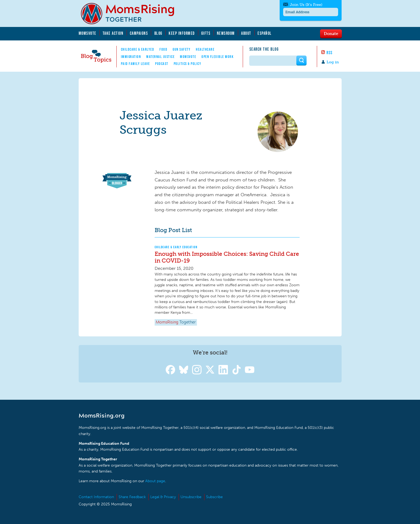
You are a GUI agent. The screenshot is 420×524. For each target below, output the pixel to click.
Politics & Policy (188, 64)
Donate (331, 33)
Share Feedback (132, 497)
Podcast (162, 64)
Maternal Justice (160, 57)
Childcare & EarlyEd (138, 49)
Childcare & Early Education (176, 247)
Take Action (113, 33)
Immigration (131, 57)
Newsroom (226, 33)
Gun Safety (182, 49)
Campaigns (139, 33)
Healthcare (205, 49)
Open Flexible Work (218, 57)
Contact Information (96, 497)
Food (163, 49)
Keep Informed (182, 33)
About (246, 33)
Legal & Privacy (163, 497)
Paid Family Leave (136, 64)
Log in (333, 62)
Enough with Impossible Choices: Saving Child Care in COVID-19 (227, 257)
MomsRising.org (131, 13)
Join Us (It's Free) (306, 5)
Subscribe (214, 497)
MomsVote (88, 33)
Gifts (206, 33)
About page (155, 481)
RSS (330, 53)
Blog (158, 33)
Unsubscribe (191, 497)
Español (265, 33)
